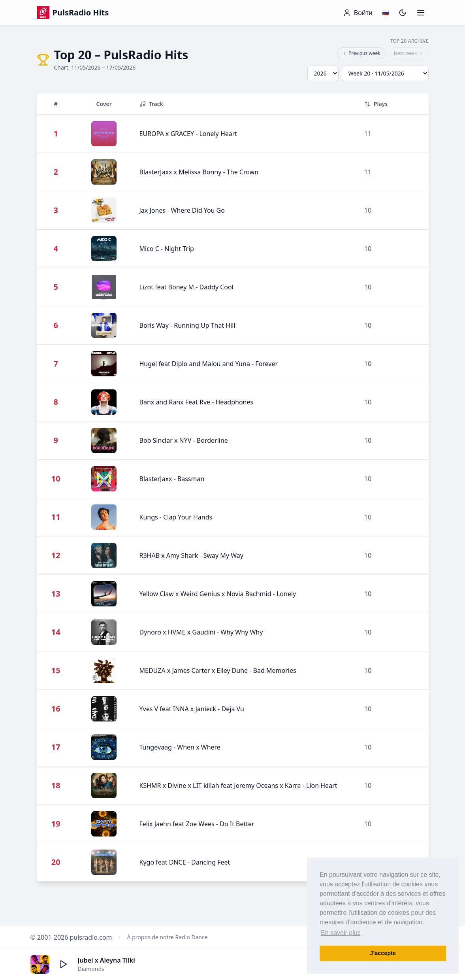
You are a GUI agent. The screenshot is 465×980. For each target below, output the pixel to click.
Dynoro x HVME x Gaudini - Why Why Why (201, 632)
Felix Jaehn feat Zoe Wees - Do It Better (197, 824)
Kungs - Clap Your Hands (176, 517)
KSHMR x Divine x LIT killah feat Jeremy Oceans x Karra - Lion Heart (238, 786)
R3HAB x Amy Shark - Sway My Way (191, 555)
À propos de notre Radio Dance (168, 937)
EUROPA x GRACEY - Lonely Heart (188, 134)
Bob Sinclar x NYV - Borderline (184, 440)
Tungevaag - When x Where (180, 747)
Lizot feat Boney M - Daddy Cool (186, 287)
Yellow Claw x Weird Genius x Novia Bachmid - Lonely (218, 594)
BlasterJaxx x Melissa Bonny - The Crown (199, 172)
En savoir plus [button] (341, 933)
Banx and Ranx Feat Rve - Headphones (197, 402)
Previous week (361, 53)
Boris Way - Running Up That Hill (187, 325)
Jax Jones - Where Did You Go (182, 210)
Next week (409, 53)
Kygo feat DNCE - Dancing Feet (185, 862)
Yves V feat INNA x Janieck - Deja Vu (192, 709)
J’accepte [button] (383, 953)
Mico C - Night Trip (167, 249)
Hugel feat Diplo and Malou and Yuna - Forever (209, 364)
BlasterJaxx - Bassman (172, 479)
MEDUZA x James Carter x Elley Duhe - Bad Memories (218, 670)
